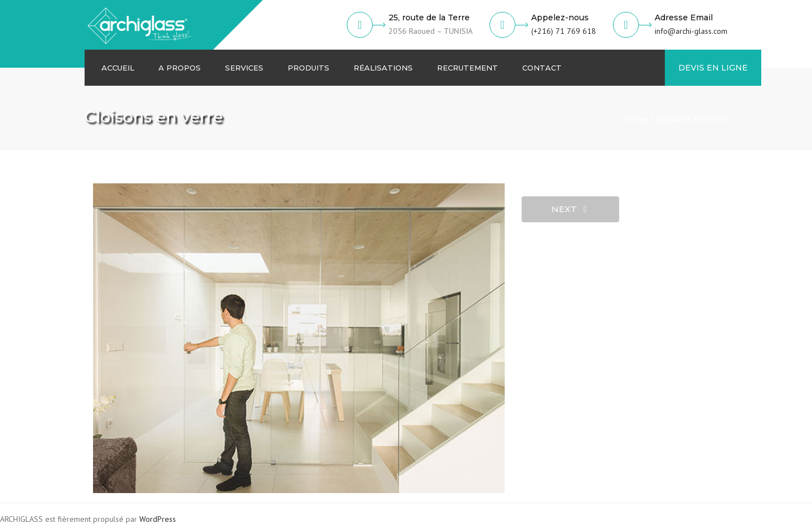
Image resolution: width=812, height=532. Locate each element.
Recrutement (467, 68)
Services (244, 68)
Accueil (118, 68)
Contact (542, 68)
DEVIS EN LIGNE (713, 68)
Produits (308, 68)
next (569, 209)
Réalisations (383, 68)
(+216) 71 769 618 (564, 31)
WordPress (158, 519)
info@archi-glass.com (691, 31)
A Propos (180, 68)
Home (635, 119)
